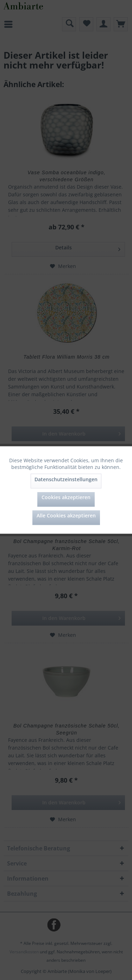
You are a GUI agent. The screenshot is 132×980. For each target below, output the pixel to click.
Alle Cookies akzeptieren (66, 515)
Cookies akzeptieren (66, 497)
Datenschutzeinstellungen (66, 479)
